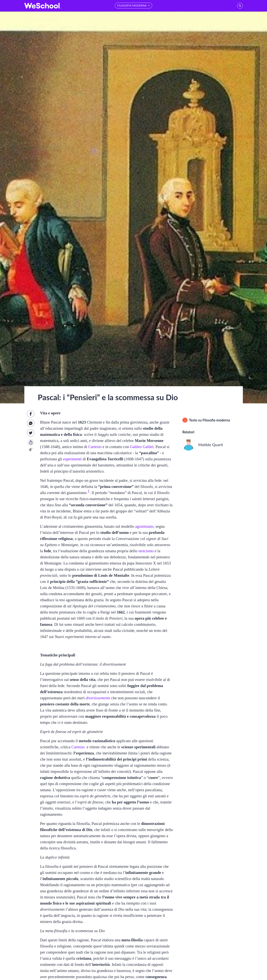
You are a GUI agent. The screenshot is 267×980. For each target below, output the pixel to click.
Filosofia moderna (216, 420)
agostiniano (144, 526)
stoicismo (146, 551)
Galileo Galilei (142, 447)
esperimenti (72, 459)
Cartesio (95, 447)
